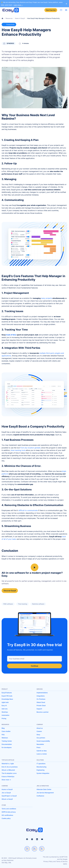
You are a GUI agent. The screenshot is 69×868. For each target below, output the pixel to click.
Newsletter (40, 744)
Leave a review (42, 754)
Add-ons (5, 709)
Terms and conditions (9, 809)
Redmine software (38, 604)
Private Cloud (41, 705)
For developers (7, 747)
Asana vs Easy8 (7, 789)
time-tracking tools (18, 450)
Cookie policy (6, 818)
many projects (46, 298)
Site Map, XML (6, 863)
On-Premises (41, 699)
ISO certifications (7, 815)
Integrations (41, 696)
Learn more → (18, 5)
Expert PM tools (7, 696)
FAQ (3, 735)
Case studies (6, 731)
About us (40, 728)
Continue (34, 666)
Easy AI (4, 705)
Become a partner (43, 712)
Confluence (40, 796)
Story (38, 735)
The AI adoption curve (9, 773)
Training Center (7, 741)
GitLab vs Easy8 (7, 799)
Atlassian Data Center (44, 789)
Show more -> (6, 780)
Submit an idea (42, 751)
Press (39, 747)
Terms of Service (62, 861)
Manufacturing (41, 767)
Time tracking (23, 604)
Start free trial (51, 10)
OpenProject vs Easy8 (9, 796)
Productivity (9, 24)
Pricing (4, 718)
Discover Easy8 (10, 591)
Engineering (41, 770)
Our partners (41, 738)
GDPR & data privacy (9, 812)
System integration (43, 773)
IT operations (41, 764)
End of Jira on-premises (10, 767)
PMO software (8, 604)
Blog (3, 728)
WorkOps (5, 712)
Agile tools (5, 702)
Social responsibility (43, 741)
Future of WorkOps (8, 777)
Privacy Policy (48, 861)
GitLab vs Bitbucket (8, 770)
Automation (5, 715)
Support (39, 709)
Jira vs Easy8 (6, 793)
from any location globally (31, 448)
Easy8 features (7, 693)
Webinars (5, 738)
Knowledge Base (7, 699)
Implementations (42, 693)
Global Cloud (41, 702)
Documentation (7, 744)
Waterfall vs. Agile (8, 764)
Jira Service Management (45, 793)
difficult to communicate (28, 510)
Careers (39, 731)
